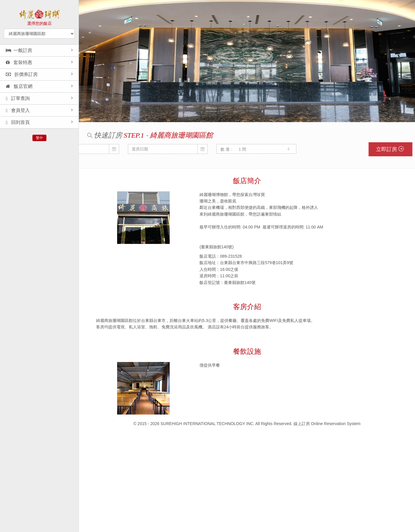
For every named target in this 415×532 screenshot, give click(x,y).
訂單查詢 (18, 98)
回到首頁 (18, 122)
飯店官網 (19, 86)
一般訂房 (19, 50)
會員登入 (18, 110)
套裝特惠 (19, 62)
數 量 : (190, 149)
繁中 (39, 138)
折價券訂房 (22, 74)
